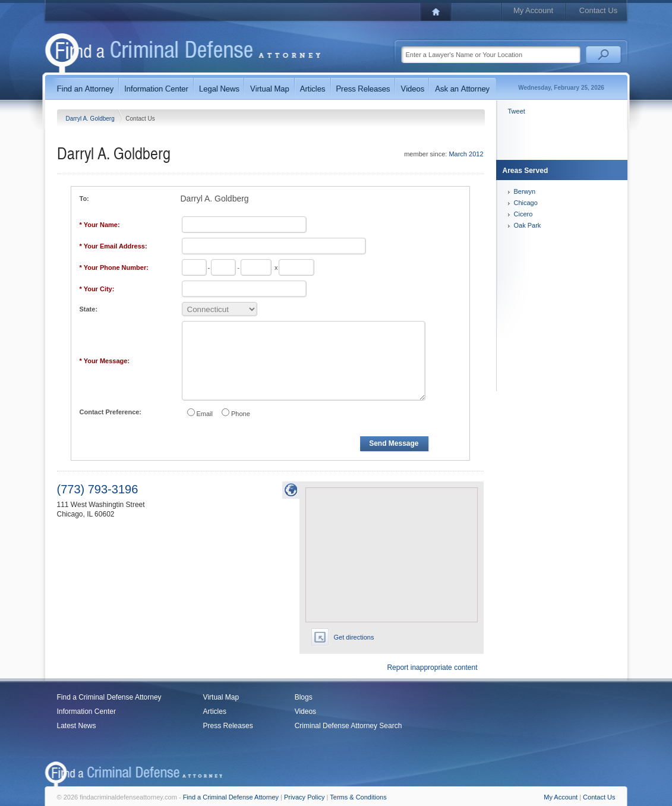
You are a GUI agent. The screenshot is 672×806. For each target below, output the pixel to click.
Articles (215, 711)
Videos (305, 711)
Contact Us (598, 10)
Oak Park (528, 225)
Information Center (86, 711)
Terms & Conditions (358, 797)
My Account (533, 10)
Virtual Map (221, 697)
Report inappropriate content (432, 668)
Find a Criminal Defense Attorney (109, 697)
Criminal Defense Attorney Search (348, 726)
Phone (241, 414)
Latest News (77, 726)
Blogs (304, 697)
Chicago (526, 203)
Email (205, 414)
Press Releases (228, 726)
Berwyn (525, 191)
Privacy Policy (304, 797)
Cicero (523, 214)
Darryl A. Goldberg (91, 119)
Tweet (517, 111)
